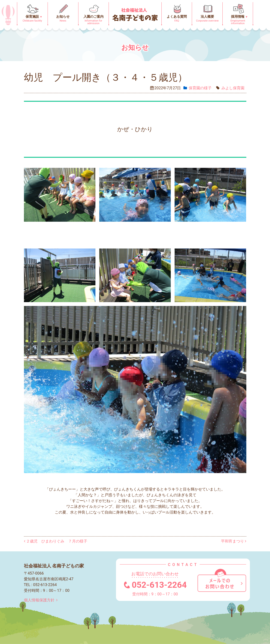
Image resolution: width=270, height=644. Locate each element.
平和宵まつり (234, 541)
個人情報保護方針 (42, 600)
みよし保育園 (233, 88)
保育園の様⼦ (200, 88)
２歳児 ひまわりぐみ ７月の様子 (56, 541)
